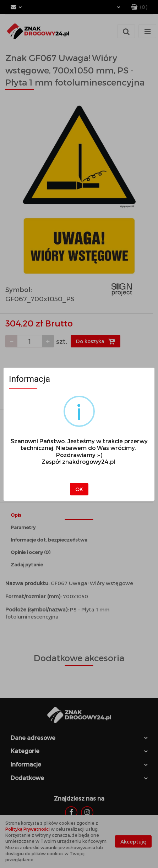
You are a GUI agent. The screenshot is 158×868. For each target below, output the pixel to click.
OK (79, 489)
